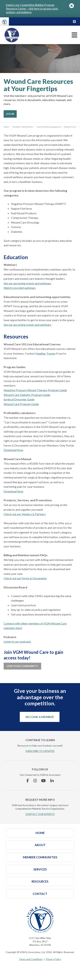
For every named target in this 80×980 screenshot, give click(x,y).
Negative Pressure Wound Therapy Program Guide (35, 390)
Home (40, 833)
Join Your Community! (22, 666)
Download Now (13, 450)
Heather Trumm (46, 353)
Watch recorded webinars (20, 288)
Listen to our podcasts (17, 641)
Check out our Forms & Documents (25, 578)
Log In (10, 114)
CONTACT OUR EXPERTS (40, 814)
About (40, 845)
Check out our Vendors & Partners (25, 514)
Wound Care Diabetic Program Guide (27, 395)
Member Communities (40, 857)
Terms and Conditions (31, 959)
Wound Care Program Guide (21, 404)
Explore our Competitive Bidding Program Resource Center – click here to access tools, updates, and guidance (32, 9)
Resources (40, 881)
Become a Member (40, 717)
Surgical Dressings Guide (19, 399)
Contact (40, 894)
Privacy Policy (53, 959)
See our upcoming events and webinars (27, 283)
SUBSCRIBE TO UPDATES (40, 751)
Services (40, 869)
